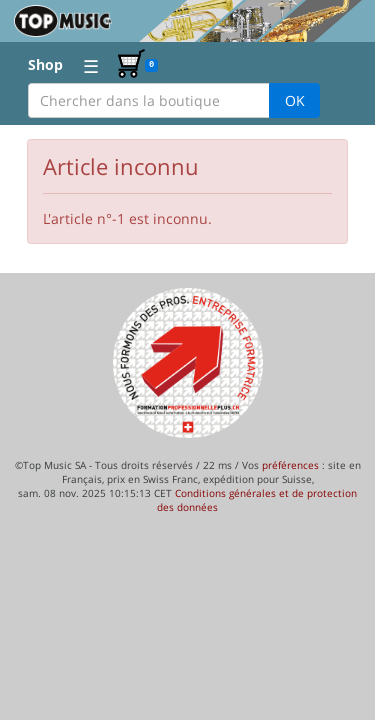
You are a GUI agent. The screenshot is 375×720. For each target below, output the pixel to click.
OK (295, 100)
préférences (290, 465)
